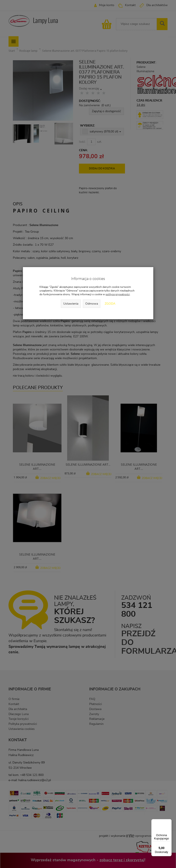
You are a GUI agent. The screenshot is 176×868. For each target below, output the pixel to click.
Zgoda (110, 304)
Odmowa (92, 304)
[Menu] (169, 822)
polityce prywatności (118, 294)
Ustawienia (71, 304)
